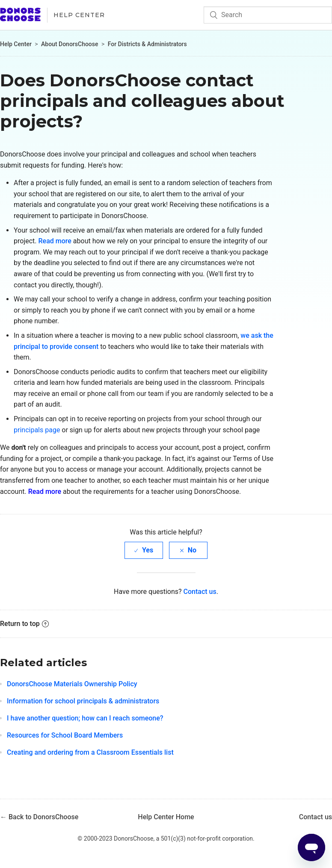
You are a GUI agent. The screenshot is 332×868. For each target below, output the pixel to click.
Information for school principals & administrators (83, 701)
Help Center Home (166, 817)
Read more (55, 241)
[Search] (268, 15)
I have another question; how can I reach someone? (85, 718)
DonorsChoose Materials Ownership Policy (72, 684)
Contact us (200, 592)
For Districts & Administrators (147, 44)
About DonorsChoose (70, 44)
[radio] (144, 550)
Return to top (24, 624)
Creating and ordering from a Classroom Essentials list (90, 752)
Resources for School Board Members (65, 735)
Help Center (79, 15)
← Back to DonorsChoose (39, 817)
